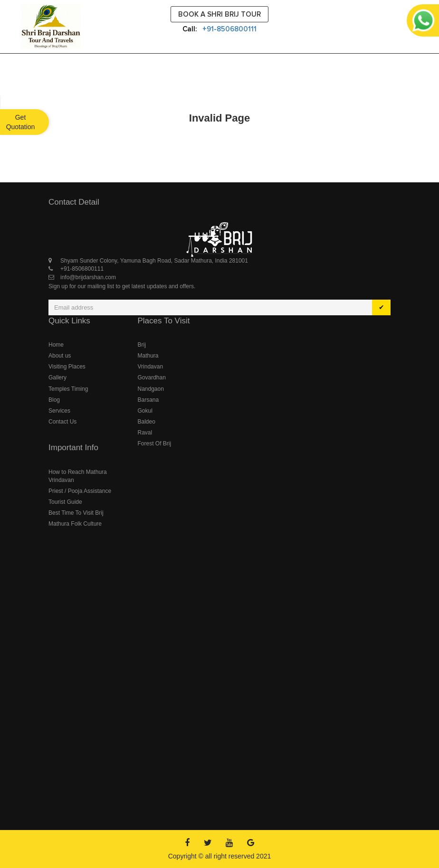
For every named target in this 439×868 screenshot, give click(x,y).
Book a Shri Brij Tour (219, 14)
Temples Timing (68, 389)
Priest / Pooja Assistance (80, 491)
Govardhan (152, 377)
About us (60, 356)
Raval (145, 433)
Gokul (145, 411)
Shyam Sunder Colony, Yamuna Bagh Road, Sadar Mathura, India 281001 (154, 261)
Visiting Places (67, 367)
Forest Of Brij (155, 443)
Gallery (57, 377)
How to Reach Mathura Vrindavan (78, 476)
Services (59, 411)
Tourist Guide (65, 502)
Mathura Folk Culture (75, 524)
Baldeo (147, 422)
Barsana (148, 400)
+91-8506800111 (229, 29)
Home (56, 345)
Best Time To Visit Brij (76, 513)
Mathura (148, 356)
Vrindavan (151, 367)
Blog (54, 400)
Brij (142, 345)
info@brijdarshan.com (88, 277)
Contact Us (62, 422)
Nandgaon (151, 389)
